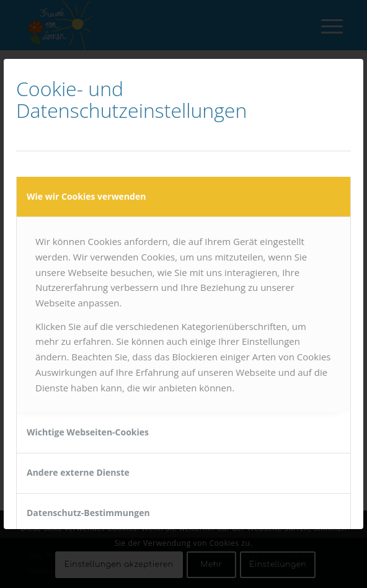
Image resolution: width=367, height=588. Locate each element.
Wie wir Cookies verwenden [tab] (86, 196)
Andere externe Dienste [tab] (78, 472)
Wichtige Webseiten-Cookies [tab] (88, 432)
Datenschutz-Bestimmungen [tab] (88, 513)
